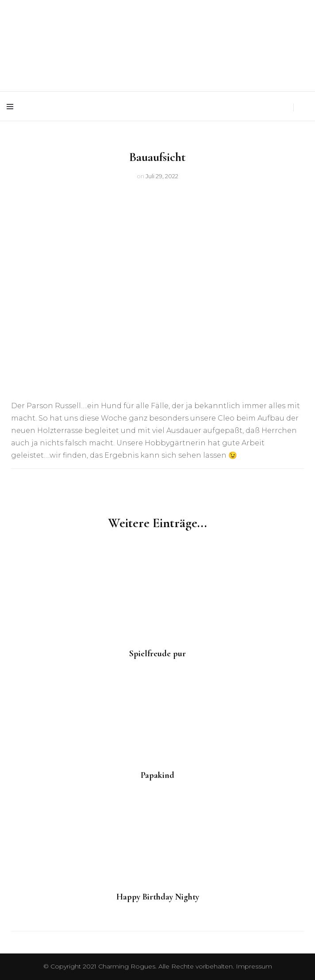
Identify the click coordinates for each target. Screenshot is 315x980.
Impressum (254, 966)
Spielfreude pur (157, 654)
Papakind (157, 775)
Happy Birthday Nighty (158, 897)
